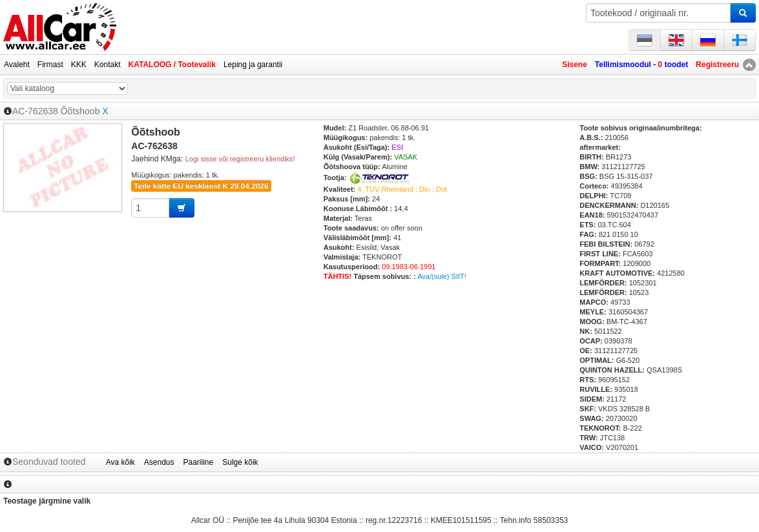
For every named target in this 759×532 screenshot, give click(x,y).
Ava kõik (120, 462)
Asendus (159, 462)
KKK (79, 65)
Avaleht (17, 65)
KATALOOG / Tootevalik (172, 65)
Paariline (199, 462)
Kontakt (108, 65)
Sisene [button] (575, 65)
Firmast (50, 65)
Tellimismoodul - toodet (641, 65)
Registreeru (717, 65)
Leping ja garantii (253, 65)
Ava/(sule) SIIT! (442, 276)
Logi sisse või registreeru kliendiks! (240, 159)
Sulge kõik (240, 462)
